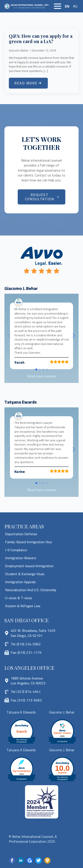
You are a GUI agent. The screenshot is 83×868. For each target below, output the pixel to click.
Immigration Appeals (20, 582)
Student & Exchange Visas (25, 574)
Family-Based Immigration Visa (28, 542)
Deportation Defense (21, 534)
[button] (74, 336)
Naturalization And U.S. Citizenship (31, 590)
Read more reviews (41, 376)
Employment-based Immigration (29, 566)
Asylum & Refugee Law (23, 606)
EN (67, 6)
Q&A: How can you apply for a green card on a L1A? (41, 39)
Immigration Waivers (21, 558)
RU (75, 6)
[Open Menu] (58, 6)
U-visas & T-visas (19, 598)
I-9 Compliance (16, 550)
